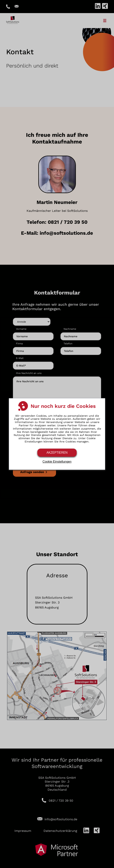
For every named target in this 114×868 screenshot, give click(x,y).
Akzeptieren (57, 453)
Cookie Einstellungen (57, 462)
